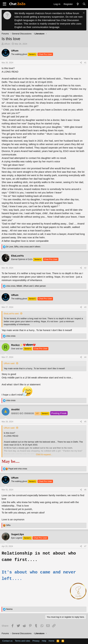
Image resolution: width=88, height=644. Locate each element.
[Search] (84, 4)
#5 (85, 422)
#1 (85, 63)
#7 (85, 546)
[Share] (81, 63)
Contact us (7, 641)
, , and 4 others (23, 247)
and (18, 469)
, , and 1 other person (26, 286)
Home (51, 641)
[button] (5, 4)
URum (7, 44)
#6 (85, 490)
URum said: (9, 363)
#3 (85, 307)
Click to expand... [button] (44, 454)
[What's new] (78, 4)
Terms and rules (22, 641)
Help (44, 641)
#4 (85, 357)
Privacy (36, 641)
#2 (85, 268)
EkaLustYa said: (11, 314)
